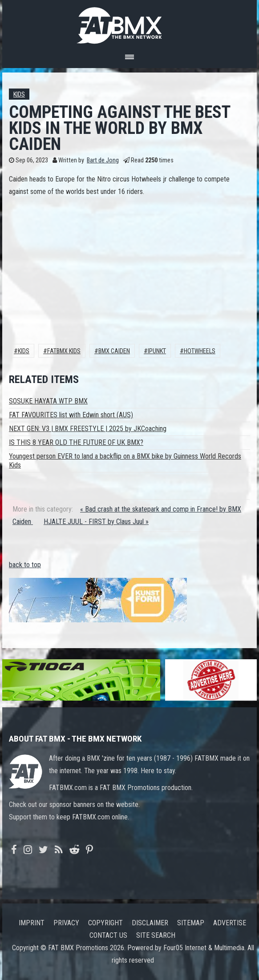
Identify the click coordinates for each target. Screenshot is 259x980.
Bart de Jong (103, 160)
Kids (19, 95)
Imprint (32, 923)
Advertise (230, 923)
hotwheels (200, 351)
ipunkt (157, 351)
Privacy (66, 923)
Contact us (108, 935)
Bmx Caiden (114, 351)
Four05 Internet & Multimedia (204, 948)
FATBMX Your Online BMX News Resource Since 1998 (129, 23)
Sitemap (191, 923)
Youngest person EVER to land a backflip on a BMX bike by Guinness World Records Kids (125, 461)
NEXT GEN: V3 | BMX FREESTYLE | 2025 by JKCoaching (88, 429)
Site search (156, 935)
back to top (25, 565)
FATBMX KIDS (64, 351)
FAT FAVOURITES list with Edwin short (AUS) (71, 415)
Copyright (105, 923)
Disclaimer (150, 923)
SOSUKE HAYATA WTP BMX (48, 401)
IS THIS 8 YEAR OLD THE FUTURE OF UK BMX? (76, 442)
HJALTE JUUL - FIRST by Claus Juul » (96, 522)
